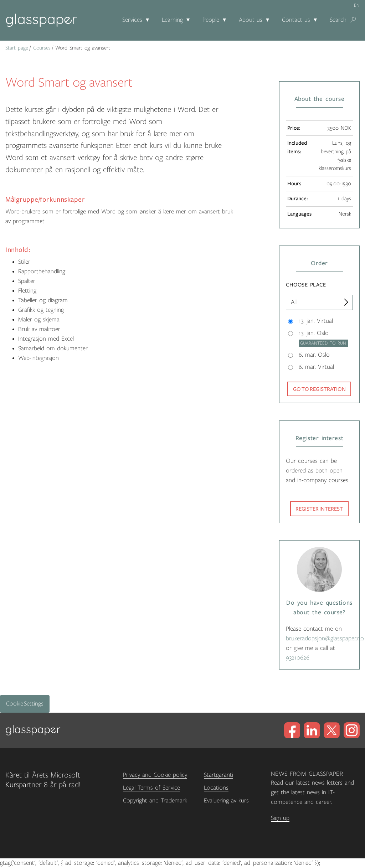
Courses (42, 48)
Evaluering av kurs (226, 801)
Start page (17, 48)
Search (338, 20)
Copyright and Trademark (155, 801)
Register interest (319, 509)
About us (251, 20)
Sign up (280, 818)
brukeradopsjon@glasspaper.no (325, 639)
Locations (216, 788)
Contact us (296, 20)
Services (132, 20)
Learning (172, 20)
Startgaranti (219, 775)
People (211, 20)
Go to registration (319, 389)
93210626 (298, 658)
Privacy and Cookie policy (155, 775)
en (357, 5)
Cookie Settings (25, 704)
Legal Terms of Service (151, 788)
